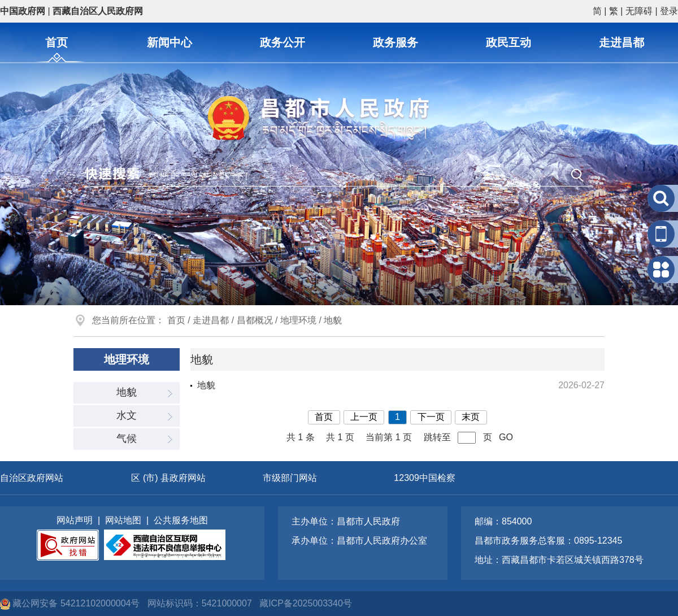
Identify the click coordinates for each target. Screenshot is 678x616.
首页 (56, 42)
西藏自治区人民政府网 (98, 11)
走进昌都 (621, 42)
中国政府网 (23, 11)
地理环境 (298, 320)
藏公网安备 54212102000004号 (71, 603)
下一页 (431, 417)
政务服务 (395, 42)
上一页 (364, 417)
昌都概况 (255, 320)
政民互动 (508, 42)
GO (506, 437)
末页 (471, 417)
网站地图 (123, 520)
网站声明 (75, 520)
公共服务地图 (181, 520)
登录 (669, 11)
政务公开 (282, 42)
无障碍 (639, 11)
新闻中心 (169, 42)
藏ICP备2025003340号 (306, 603)
